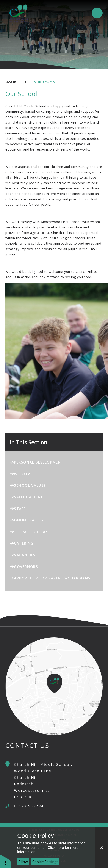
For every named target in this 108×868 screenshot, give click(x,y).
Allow (23, 862)
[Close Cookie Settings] (102, 848)
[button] (5, 861)
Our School (45, 82)
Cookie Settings (45, 862)
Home (11, 82)
